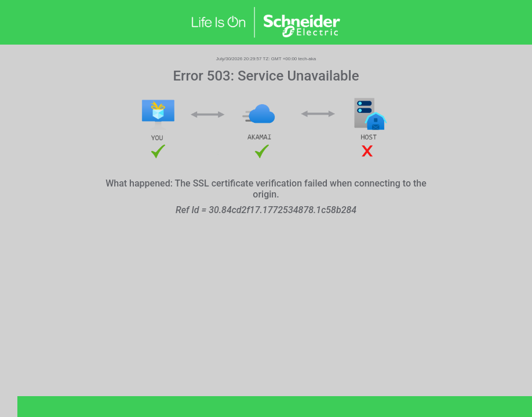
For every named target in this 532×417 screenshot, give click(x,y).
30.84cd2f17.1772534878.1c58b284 (283, 210)
